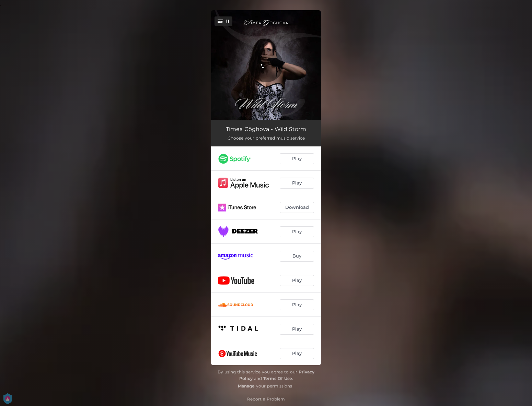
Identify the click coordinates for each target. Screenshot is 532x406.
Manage (246, 386)
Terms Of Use (278, 378)
